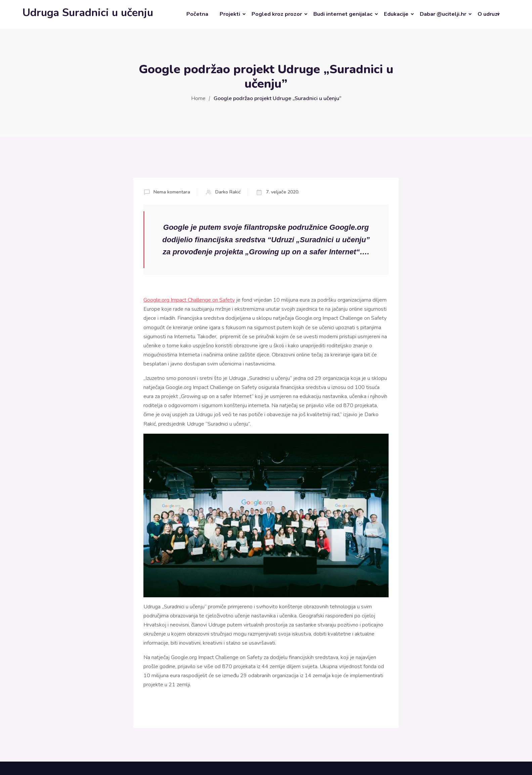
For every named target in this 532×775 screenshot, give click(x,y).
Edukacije (396, 14)
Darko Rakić (228, 192)
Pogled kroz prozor (277, 14)
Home (198, 98)
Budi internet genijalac (343, 14)
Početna (197, 14)
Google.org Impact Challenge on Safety (189, 300)
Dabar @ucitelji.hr (443, 14)
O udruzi (488, 14)
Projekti (230, 14)
